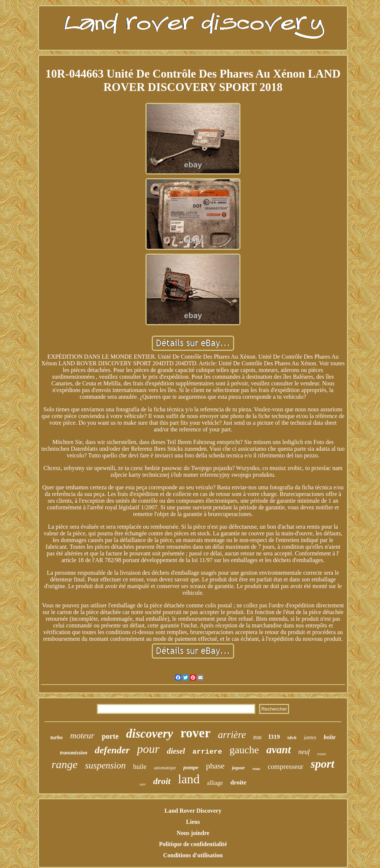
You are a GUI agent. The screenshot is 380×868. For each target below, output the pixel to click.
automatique (165, 768)
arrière (232, 735)
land (189, 779)
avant (279, 750)
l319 (274, 737)
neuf (304, 752)
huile (140, 767)
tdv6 (292, 738)
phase (215, 766)
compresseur (285, 766)
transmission (73, 753)
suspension (105, 765)
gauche (244, 750)
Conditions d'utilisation (193, 855)
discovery (150, 734)
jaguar (238, 768)
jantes (310, 738)
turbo (57, 737)
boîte (330, 737)
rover (195, 733)
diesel (176, 751)
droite (238, 782)
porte (110, 736)
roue (256, 769)
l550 (257, 738)
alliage (215, 783)
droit (162, 781)
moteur (82, 736)
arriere (207, 752)
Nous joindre (193, 833)
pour (148, 749)
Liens (193, 822)
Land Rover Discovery (193, 811)
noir (143, 784)
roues (322, 754)
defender (112, 750)
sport (322, 764)
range (65, 764)
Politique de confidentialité (193, 844)
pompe (191, 767)
